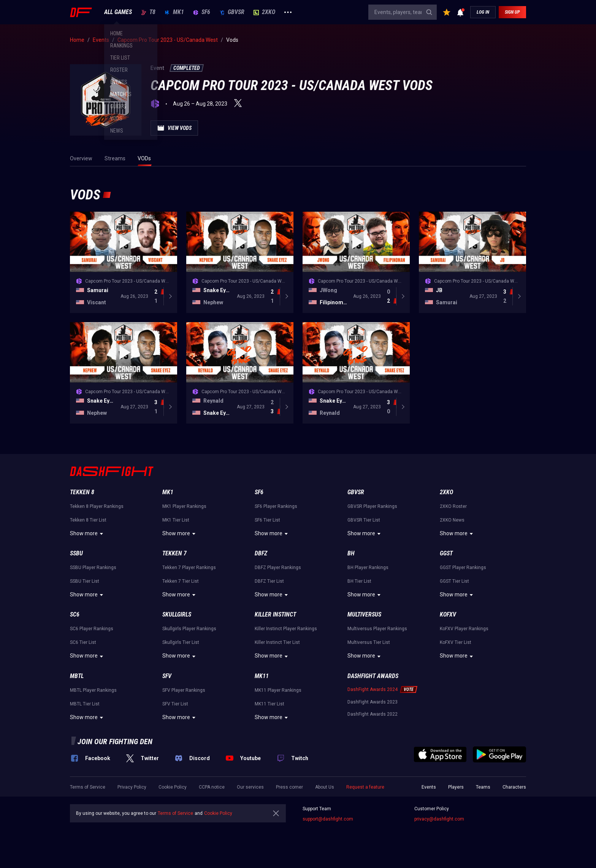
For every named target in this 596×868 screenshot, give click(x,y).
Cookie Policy (173, 787)
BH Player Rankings (368, 568)
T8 (148, 12)
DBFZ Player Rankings (278, 568)
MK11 (262, 676)
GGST (446, 553)
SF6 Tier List (267, 520)
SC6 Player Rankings (92, 629)
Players (456, 787)
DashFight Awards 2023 (372, 702)
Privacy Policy (132, 787)
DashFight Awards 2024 (372, 689)
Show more (88, 534)
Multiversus (364, 614)
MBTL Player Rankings (93, 690)
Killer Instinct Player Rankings (286, 629)
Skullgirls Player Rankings (189, 629)
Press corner (289, 787)
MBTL (77, 676)
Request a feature (365, 787)
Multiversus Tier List (369, 642)
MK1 (174, 12)
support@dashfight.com (328, 819)
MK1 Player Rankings (184, 506)
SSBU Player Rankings (93, 568)
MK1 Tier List (176, 520)
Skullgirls (177, 614)
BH (351, 553)
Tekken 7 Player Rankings (189, 568)
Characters (514, 787)
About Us (325, 787)
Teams (483, 787)
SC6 (75, 614)
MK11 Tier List (269, 704)
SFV (167, 676)
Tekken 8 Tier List (88, 520)
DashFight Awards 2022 (372, 714)
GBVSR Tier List (364, 520)
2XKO (264, 12)
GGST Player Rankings (463, 568)
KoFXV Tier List (456, 642)
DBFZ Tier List (269, 581)
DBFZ (261, 553)
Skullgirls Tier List (181, 642)
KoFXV (448, 614)
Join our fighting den (115, 742)
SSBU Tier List (85, 581)
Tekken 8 (82, 492)
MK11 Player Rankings (278, 690)
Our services (250, 787)
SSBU (76, 553)
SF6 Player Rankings (276, 506)
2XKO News (452, 520)
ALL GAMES (118, 12)
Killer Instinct (275, 614)
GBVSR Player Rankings (372, 506)
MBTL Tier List (85, 704)
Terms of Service (88, 787)
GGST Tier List (454, 581)
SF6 (202, 12)
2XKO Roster (453, 506)
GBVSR (232, 12)
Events (429, 787)
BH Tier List (359, 581)
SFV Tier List (175, 704)
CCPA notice (212, 787)
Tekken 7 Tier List (181, 581)
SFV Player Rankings (184, 690)
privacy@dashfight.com (439, 819)
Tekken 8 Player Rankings (97, 506)
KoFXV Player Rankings (464, 629)
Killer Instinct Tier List (277, 642)
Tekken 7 (174, 553)
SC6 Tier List (83, 642)
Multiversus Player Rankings (377, 629)
